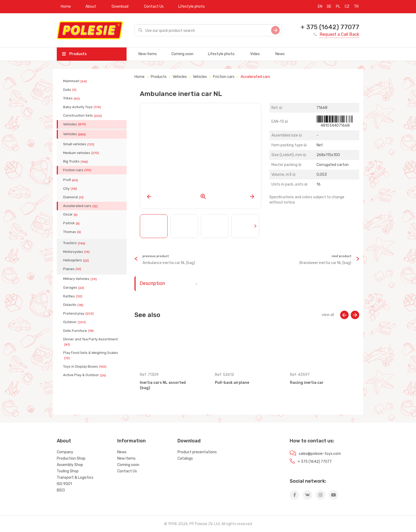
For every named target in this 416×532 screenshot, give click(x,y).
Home (66, 6)
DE (329, 6)
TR (356, 6)
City (71, 189)
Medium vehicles (82, 153)
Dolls (70, 90)
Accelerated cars (81, 206)
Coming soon (182, 54)
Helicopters (77, 260)
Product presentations (197, 452)
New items (148, 54)
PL (338, 6)
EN (320, 6)
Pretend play (79, 314)
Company (65, 452)
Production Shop (71, 458)
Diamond (74, 197)
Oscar (71, 214)
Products (74, 54)
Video (255, 54)
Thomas (73, 232)
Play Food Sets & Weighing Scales (91, 355)
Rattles (73, 296)
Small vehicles (79, 144)
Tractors (75, 243)
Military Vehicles (81, 279)
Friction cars (78, 170)
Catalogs (185, 458)
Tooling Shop (68, 471)
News (280, 54)
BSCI (61, 490)
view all (328, 315)
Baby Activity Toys (83, 107)
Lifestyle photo (192, 6)
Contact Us (154, 6)
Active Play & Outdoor (85, 375)
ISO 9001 (64, 484)
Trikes (72, 98)
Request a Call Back (339, 34)
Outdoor (75, 322)
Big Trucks (76, 161)
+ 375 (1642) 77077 (330, 27)
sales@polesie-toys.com (320, 454)
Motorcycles (77, 252)
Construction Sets (83, 116)
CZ (347, 6)
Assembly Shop (70, 465)
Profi (71, 180)
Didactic (74, 305)
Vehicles (75, 124)
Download (120, 6)
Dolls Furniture (79, 331)
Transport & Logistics (75, 478)
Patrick (72, 223)
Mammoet (75, 81)
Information (131, 441)
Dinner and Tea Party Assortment (90, 342)
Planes (73, 269)
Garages (74, 288)
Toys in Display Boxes (85, 367)
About (91, 6)
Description (152, 283)
